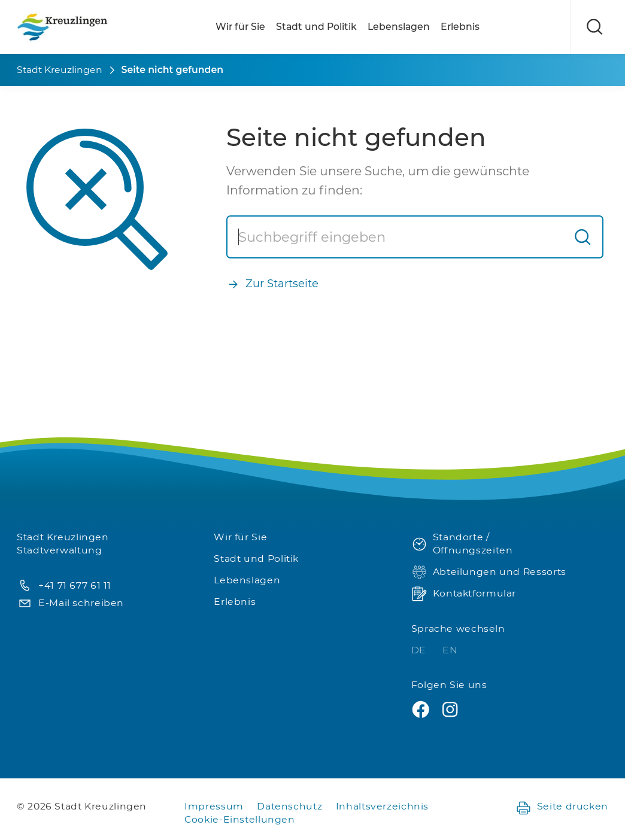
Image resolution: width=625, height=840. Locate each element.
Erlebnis (460, 27)
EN (450, 650)
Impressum (214, 806)
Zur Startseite (272, 284)
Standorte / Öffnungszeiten (462, 544)
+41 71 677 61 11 (64, 586)
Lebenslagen (399, 27)
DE (420, 650)
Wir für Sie (240, 27)
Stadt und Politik (316, 27)
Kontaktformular (464, 594)
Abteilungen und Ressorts (489, 572)
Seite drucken (562, 807)
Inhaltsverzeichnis (382, 806)
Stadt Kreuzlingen (60, 70)
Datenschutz (289, 806)
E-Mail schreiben (70, 603)
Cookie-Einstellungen (240, 819)
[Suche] (396, 237)
